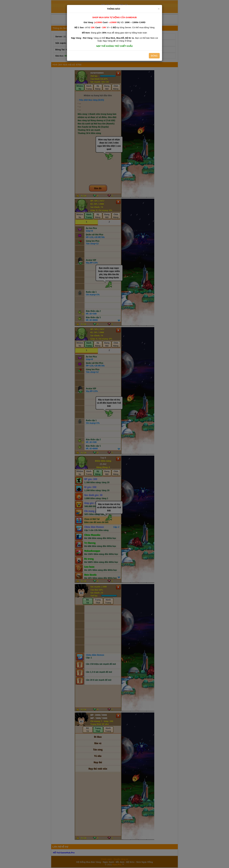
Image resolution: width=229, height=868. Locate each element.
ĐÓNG (154, 56)
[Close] (159, 9)
